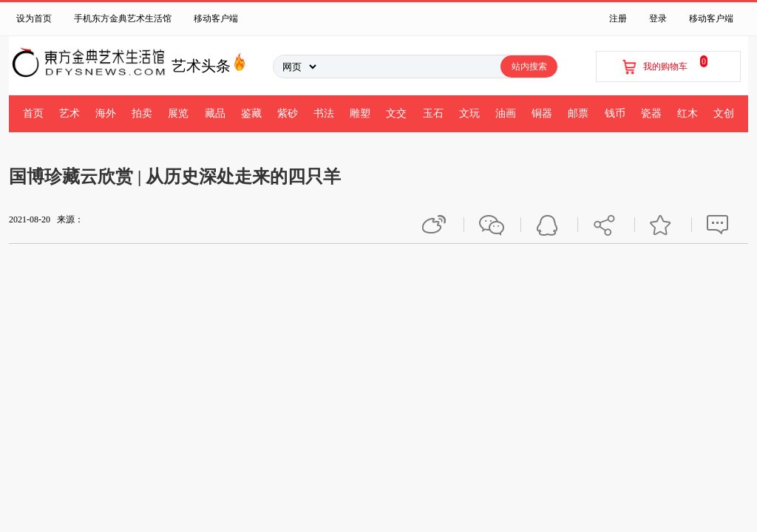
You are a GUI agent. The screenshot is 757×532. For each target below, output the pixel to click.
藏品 (215, 113)
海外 (106, 113)
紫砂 (288, 113)
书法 (324, 113)
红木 (688, 113)
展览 (178, 113)
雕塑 (360, 113)
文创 (724, 113)
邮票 (578, 113)
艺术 (69, 113)
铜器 (542, 113)
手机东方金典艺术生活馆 (123, 18)
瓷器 (651, 113)
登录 (658, 18)
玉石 (433, 113)
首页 (33, 113)
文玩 (469, 113)
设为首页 (34, 18)
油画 (506, 113)
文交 (396, 113)
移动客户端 (216, 18)
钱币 (615, 113)
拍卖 (142, 113)
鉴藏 (251, 113)
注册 (618, 18)
